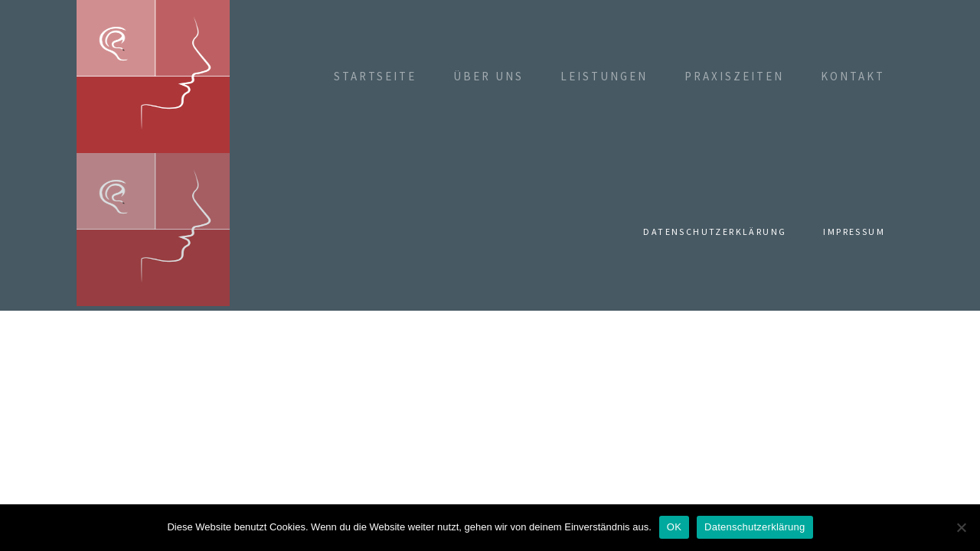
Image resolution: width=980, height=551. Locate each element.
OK (674, 527)
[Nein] (961, 527)
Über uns (488, 76)
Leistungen (604, 76)
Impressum (854, 231)
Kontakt (853, 76)
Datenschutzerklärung (715, 231)
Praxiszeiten (734, 76)
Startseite (375, 76)
